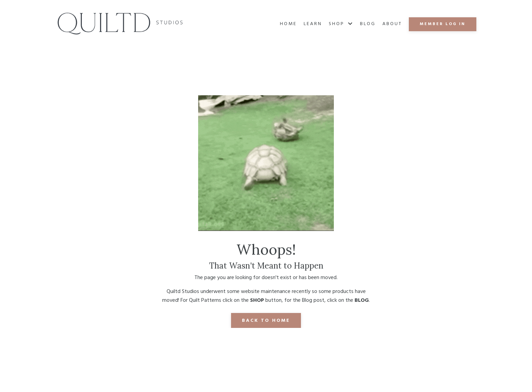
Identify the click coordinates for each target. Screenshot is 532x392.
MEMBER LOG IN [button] (443, 24)
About (392, 24)
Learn (313, 24)
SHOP (341, 24)
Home (288, 24)
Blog (368, 24)
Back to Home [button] (266, 321)
